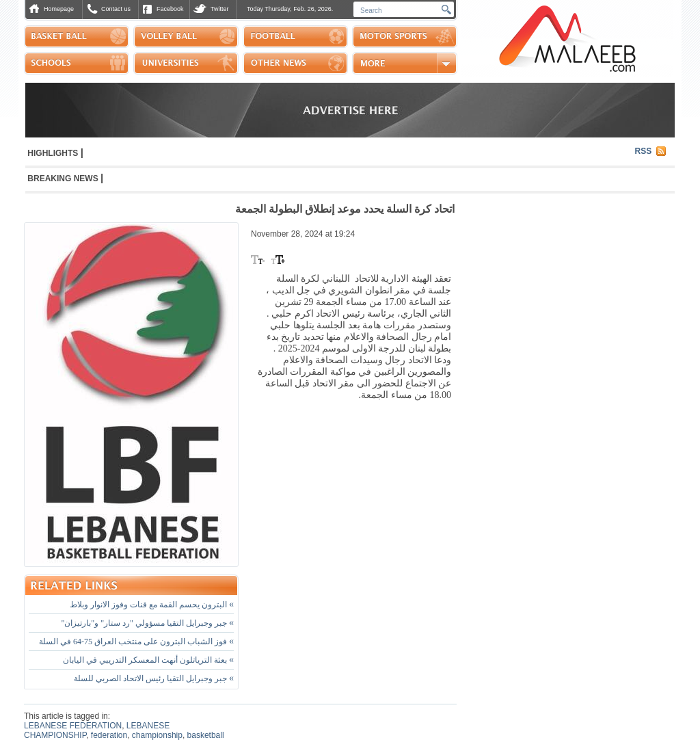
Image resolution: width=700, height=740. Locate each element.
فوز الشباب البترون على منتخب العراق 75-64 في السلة (136, 642)
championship (157, 735)
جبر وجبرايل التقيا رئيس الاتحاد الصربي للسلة (154, 678)
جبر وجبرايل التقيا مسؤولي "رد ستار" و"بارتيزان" (147, 623)
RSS (644, 151)
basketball (206, 735)
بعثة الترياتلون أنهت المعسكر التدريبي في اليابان (148, 660)
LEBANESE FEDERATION (73, 726)
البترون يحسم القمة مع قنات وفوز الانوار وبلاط (152, 605)
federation (109, 735)
